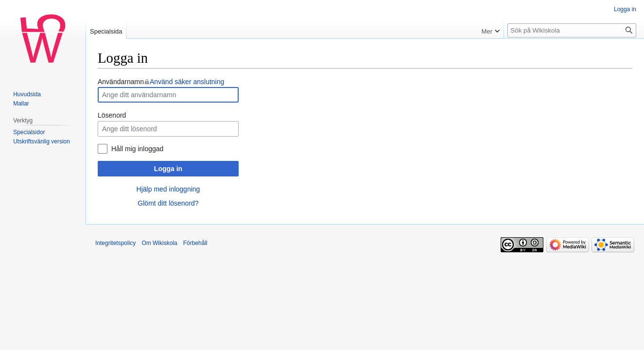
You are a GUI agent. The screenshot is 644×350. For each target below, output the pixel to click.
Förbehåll (195, 243)
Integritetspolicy (115, 243)
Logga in (168, 169)
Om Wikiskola (159, 243)
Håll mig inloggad (137, 149)
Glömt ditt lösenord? (168, 203)
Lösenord (112, 115)
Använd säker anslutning (187, 82)
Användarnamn (161, 82)
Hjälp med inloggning (168, 189)
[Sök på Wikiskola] (572, 30)
